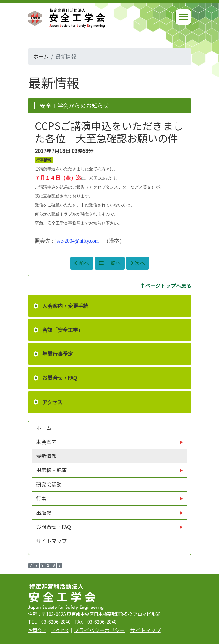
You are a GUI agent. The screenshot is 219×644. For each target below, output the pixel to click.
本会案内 (47, 442)
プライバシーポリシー (99, 630)
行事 (42, 498)
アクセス (52, 402)
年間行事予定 (58, 354)
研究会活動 (49, 484)
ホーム (41, 56)
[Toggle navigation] (183, 17)
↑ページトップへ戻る (166, 286)
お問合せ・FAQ (60, 378)
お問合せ (37, 630)
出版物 (44, 512)
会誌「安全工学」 (63, 330)
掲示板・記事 (52, 470)
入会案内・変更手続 (65, 306)
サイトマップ (51, 541)
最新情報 (46, 456)
